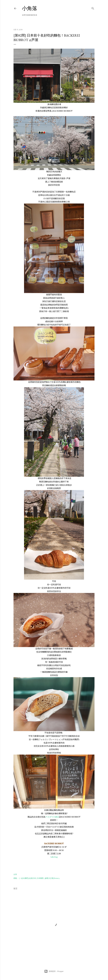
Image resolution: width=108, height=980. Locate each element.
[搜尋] (93, 8)
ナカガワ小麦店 (52, 817)
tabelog (54, 857)
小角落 (30, 8)
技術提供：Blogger (54, 971)
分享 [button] (15, 874)
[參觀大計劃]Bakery (52, 878)
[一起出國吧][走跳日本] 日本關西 (31, 878)
